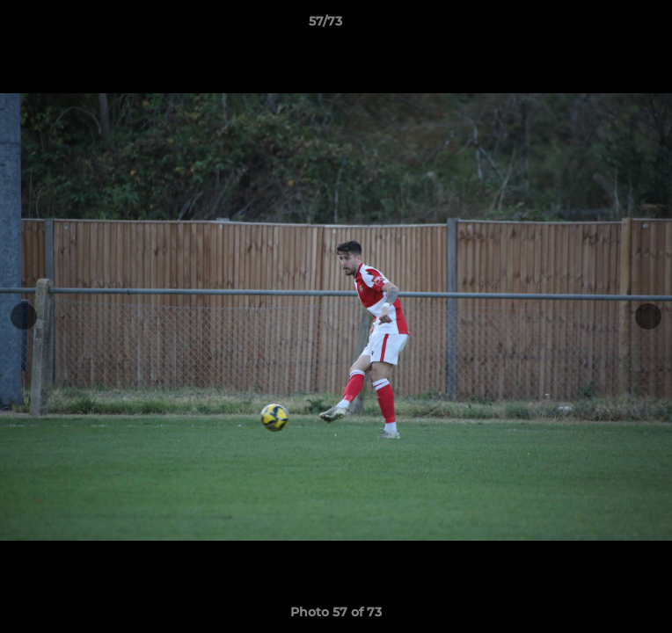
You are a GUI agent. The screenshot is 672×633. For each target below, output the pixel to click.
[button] (609, 25)
